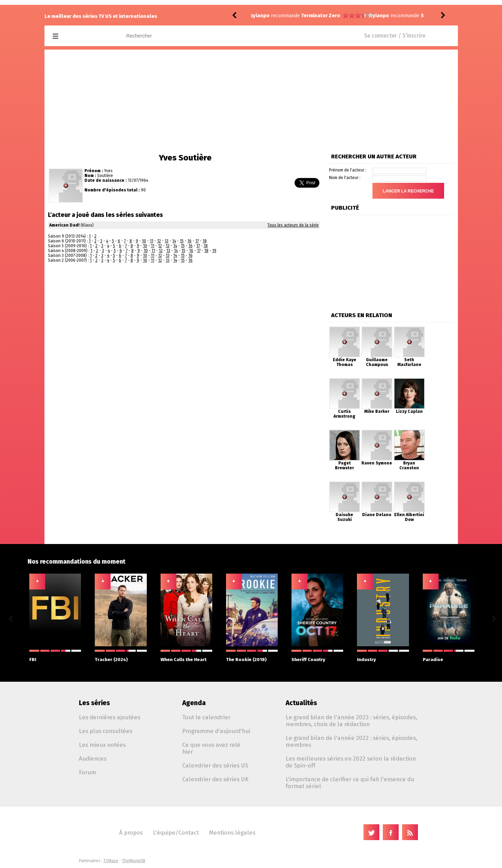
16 (189, 241)
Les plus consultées (106, 731)
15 (182, 241)
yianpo (261, 16)
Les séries (94, 703)
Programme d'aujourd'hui (216, 731)
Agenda (194, 703)
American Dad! (64, 225)
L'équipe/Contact (176, 833)
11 (152, 241)
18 (205, 241)
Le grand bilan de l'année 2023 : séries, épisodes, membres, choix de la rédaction (351, 721)
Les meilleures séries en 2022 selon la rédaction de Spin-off (351, 762)
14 (174, 241)
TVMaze (111, 861)
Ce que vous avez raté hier (211, 748)
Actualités (301, 703)
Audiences (93, 759)
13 (167, 241)
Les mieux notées (102, 745)
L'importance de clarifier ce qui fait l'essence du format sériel (350, 783)
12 (159, 241)
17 (197, 241)
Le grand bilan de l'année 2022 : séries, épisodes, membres (351, 741)
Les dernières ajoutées (110, 717)
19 (214, 251)
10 (144, 241)
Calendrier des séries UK (215, 779)
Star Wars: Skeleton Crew (332, 16)
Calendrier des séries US (215, 765)
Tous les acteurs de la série (293, 225)
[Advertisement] (251, 101)
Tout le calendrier (206, 717)
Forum (88, 772)
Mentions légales (232, 833)
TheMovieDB (134, 861)
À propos (131, 833)
